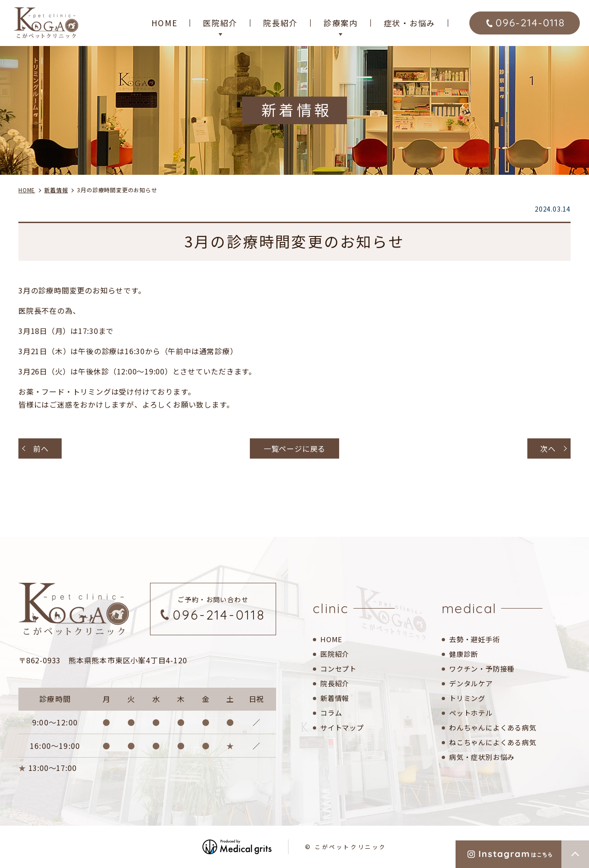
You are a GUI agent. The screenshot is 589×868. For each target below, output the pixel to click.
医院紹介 (335, 654)
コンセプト (338, 669)
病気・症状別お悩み (482, 757)
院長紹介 (280, 23)
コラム (331, 713)
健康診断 (464, 654)
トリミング (467, 698)
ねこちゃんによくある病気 (493, 742)
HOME (165, 23)
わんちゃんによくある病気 (493, 727)
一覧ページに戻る (294, 448)
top (575, 854)
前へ (41, 448)
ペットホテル (471, 713)
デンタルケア (471, 683)
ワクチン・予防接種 (482, 669)
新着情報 (335, 698)
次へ (548, 448)
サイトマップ (342, 727)
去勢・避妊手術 (475, 639)
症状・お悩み (410, 23)
